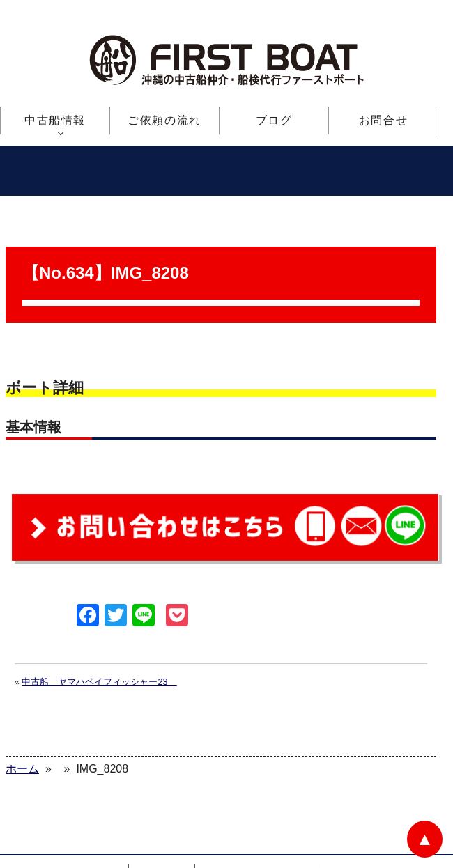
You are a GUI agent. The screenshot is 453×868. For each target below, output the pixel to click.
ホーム (103, 831)
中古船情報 (55, 120)
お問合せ (383, 120)
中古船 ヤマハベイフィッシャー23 (99, 639)
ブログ (274, 120)
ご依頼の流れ (164, 120)
